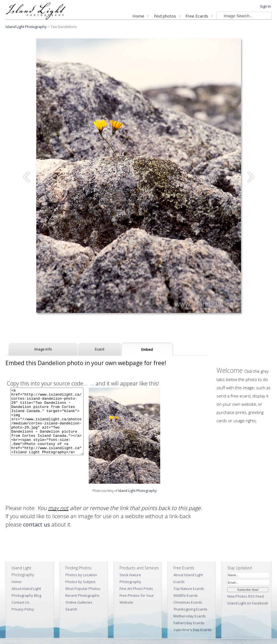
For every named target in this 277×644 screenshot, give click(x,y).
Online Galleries (79, 602)
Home (138, 16)
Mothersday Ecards (190, 616)
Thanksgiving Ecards (190, 609)
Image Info (43, 349)
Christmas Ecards (188, 602)
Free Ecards (197, 16)
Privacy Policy (23, 609)
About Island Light (26, 589)
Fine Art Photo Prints (136, 589)
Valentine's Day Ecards (192, 630)
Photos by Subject (80, 582)
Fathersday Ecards (189, 623)
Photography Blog (26, 595)
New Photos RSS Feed (246, 596)
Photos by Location (81, 575)
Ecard (99, 349)
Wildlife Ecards (186, 595)
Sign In (265, 6)
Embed (147, 349)
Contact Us (20, 602)
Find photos (165, 16)
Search (71, 609)
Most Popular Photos (83, 589)
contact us (37, 524)
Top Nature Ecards (189, 589)
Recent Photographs (82, 595)
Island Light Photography (26, 27)
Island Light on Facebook (248, 603)
